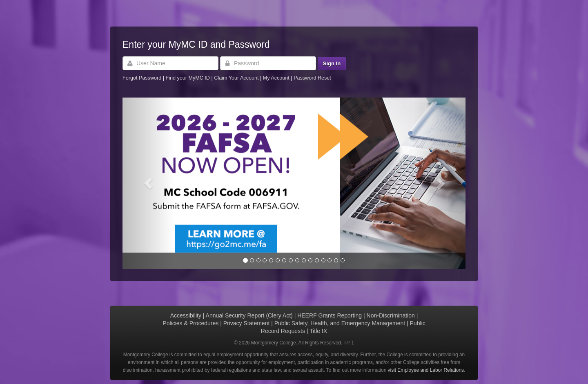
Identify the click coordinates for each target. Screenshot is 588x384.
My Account (277, 78)
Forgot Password (142, 78)
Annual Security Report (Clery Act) (249, 315)
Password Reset (312, 78)
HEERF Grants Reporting (330, 315)
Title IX (318, 331)
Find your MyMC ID (187, 78)
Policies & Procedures (190, 323)
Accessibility (186, 315)
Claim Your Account (237, 78)
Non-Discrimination (391, 315)
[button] (148, 183)
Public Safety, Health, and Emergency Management (340, 323)
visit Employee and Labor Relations (426, 370)
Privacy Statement (247, 323)
